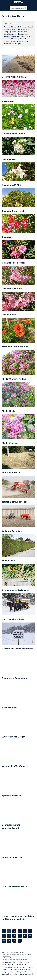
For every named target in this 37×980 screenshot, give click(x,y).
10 (20, 936)
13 (4, 941)
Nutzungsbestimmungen (19, 952)
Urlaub (18, 960)
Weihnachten (6, 962)
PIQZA (19, 2)
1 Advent (20, 962)
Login (29, 954)
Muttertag (23, 964)
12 (30, 936)
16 (20, 941)
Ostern (24, 960)
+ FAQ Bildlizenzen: (10, 24)
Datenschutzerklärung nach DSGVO (14, 954)
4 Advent (11, 964)
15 (14, 941)
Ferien (17, 964)
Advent (14, 962)
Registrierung (6, 957)
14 (9, 941)
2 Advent (27, 962)
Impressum (6, 952)
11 (25, 936)
